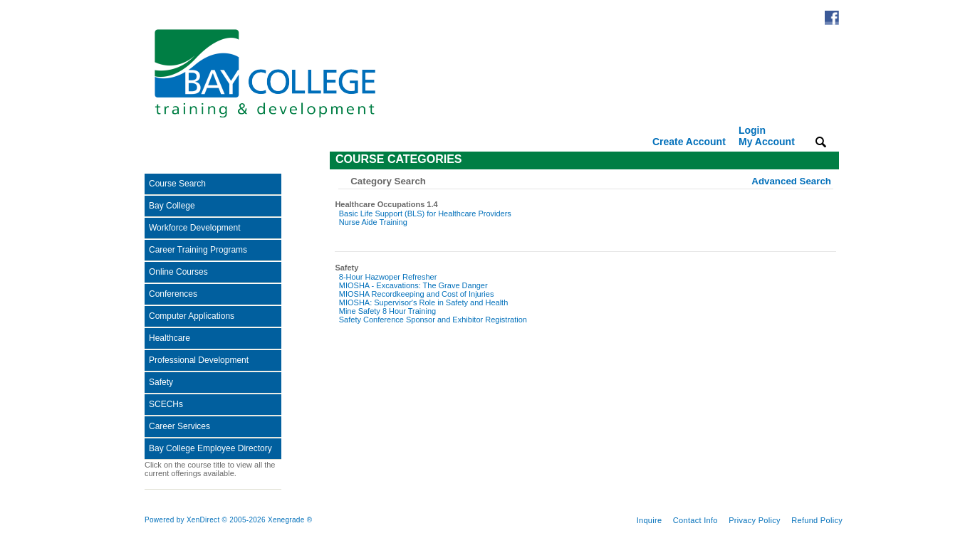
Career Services (179, 426)
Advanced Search (791, 181)
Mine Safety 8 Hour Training (387, 311)
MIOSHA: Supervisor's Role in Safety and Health (423, 302)
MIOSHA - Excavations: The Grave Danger (413, 285)
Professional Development (199, 360)
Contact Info (695, 520)
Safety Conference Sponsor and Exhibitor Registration (433, 320)
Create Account (689, 142)
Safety (161, 382)
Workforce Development (195, 228)
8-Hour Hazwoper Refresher (388, 277)
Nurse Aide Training (373, 222)
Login (767, 136)
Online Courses (178, 272)
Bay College (172, 206)
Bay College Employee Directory (210, 448)
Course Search (177, 184)
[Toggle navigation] (155, 160)
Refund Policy (817, 520)
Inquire (650, 520)
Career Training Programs (198, 250)
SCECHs (166, 404)
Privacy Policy (755, 520)
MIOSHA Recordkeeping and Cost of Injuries (417, 294)
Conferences (173, 294)
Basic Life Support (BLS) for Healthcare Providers (425, 213)
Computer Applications (192, 316)
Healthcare (170, 338)
